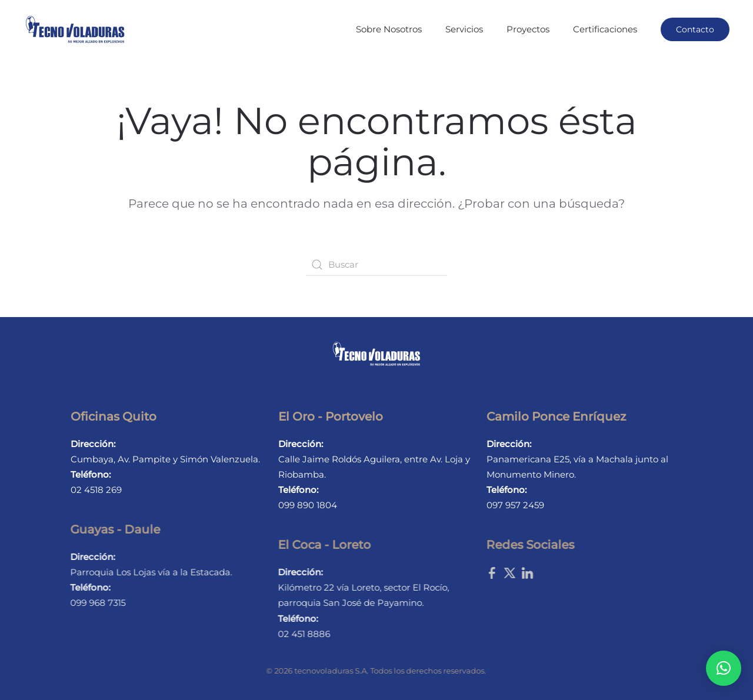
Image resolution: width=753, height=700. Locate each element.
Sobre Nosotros (389, 29)
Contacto (695, 29)
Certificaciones (605, 29)
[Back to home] (75, 29)
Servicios (464, 29)
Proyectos (528, 29)
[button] (724, 668)
